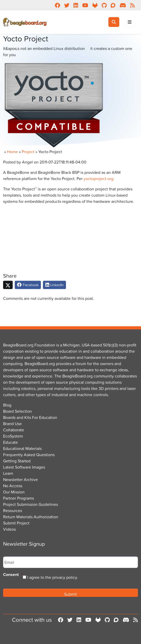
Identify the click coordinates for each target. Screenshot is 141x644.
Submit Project (16, 523)
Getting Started (17, 461)
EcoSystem (13, 436)
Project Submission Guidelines (31, 504)
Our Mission (14, 492)
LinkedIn (54, 285)
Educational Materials (22, 448)
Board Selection (17, 411)
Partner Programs (18, 498)
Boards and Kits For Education (30, 417)
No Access (13, 486)
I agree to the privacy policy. (53, 577)
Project (28, 152)
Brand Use (12, 424)
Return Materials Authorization (31, 517)
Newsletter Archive (20, 479)
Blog (7, 405)
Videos (9, 529)
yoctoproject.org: (99, 179)
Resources (13, 510)
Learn (8, 473)
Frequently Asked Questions (29, 455)
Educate (10, 442)
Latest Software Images (24, 467)
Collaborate (14, 430)
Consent (13, 575)
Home (12, 152)
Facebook (28, 285)
